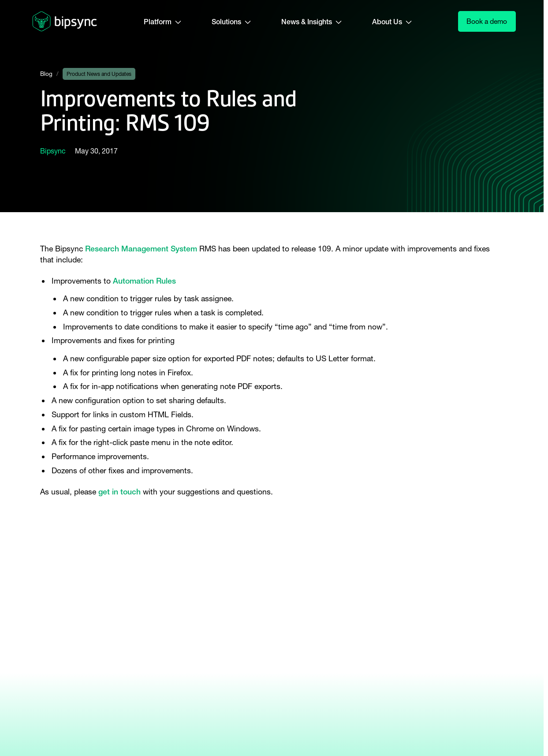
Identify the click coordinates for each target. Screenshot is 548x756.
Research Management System (141, 249)
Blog (46, 74)
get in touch (119, 492)
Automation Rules (144, 281)
